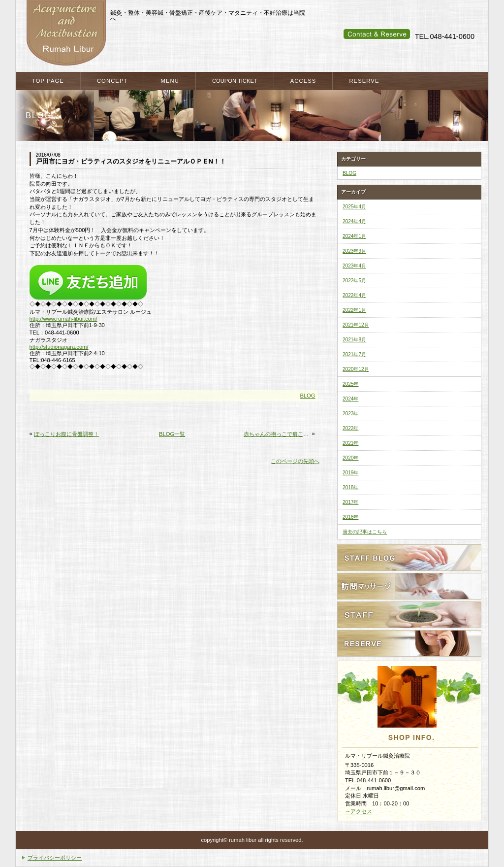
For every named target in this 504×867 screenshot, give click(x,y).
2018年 (350, 487)
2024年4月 (354, 221)
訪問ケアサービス (409, 586)
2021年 (350, 443)
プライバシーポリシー (55, 858)
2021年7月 (354, 354)
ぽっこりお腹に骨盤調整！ (66, 434)
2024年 (350, 399)
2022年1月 (354, 310)
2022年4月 (354, 295)
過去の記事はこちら (365, 532)
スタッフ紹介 (409, 615)
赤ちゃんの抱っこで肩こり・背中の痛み (277, 434)
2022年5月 (354, 281)
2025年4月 (354, 207)
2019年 (350, 473)
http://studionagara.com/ (59, 347)
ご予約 (409, 643)
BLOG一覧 (172, 434)
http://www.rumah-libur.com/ (63, 319)
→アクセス (359, 811)
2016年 (350, 517)
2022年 (350, 428)
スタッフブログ (409, 558)
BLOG (307, 396)
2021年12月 (356, 325)
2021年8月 (354, 340)
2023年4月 (354, 266)
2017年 (350, 502)
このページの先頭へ (295, 461)
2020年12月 (356, 369)
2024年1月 (354, 236)
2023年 (350, 414)
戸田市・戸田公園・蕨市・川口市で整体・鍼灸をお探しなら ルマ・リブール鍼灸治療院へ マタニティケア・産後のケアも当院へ (66, 33)
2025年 (350, 384)
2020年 (350, 458)
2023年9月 (354, 251)
